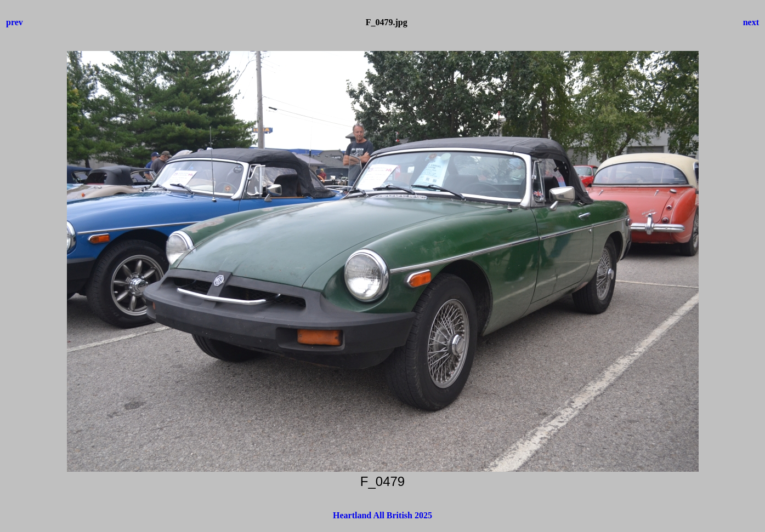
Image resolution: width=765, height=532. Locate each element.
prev (15, 22)
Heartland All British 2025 (382, 515)
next (751, 22)
